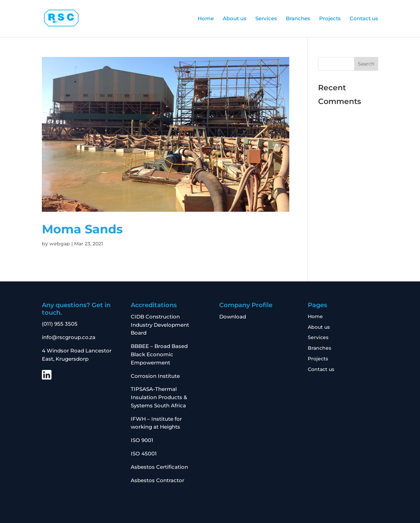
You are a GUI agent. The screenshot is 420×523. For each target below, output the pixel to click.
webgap (60, 244)
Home (206, 19)
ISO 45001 (144, 454)
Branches (298, 19)
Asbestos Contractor (158, 480)
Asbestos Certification (159, 467)
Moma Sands (82, 229)
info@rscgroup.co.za (69, 337)
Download (233, 317)
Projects (330, 19)
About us (235, 19)
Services (266, 19)
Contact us (364, 19)
